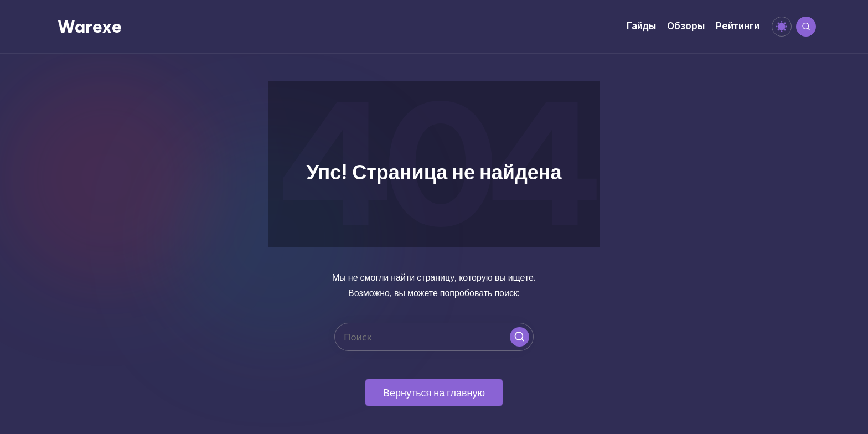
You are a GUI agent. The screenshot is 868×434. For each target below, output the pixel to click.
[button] (520, 337)
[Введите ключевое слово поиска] (434, 337)
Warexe (90, 27)
